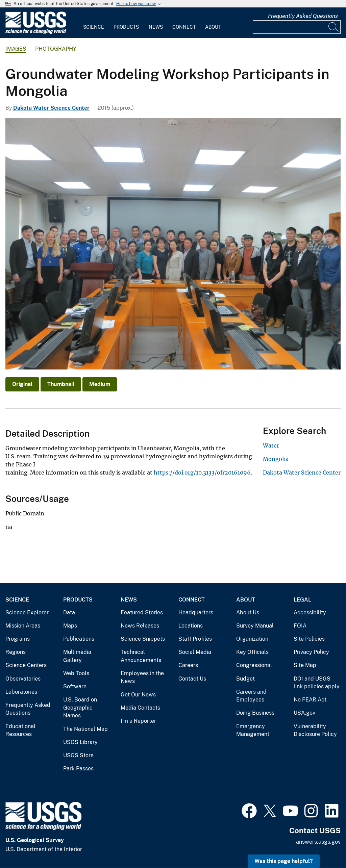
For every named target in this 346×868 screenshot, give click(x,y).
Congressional (254, 665)
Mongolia (276, 459)
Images (16, 49)
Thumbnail (61, 384)
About (213, 27)
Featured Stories (142, 612)
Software (75, 686)
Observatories (23, 679)
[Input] (297, 27)
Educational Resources (20, 730)
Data (69, 612)
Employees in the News (142, 677)
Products (126, 27)
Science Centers (26, 665)
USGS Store (78, 755)
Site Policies (309, 639)
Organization (252, 639)
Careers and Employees (251, 696)
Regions (16, 652)
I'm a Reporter (138, 721)
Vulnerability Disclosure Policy (315, 730)
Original (22, 384)
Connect (184, 27)
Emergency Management (253, 730)
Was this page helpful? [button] (284, 861)
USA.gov (304, 713)
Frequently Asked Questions (303, 16)
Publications (79, 639)
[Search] (334, 27)
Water (271, 445)
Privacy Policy (311, 652)
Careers (188, 665)
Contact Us (192, 679)
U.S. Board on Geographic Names (80, 708)
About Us (248, 612)
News (156, 27)
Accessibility (310, 612)
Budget (245, 679)
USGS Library (80, 742)
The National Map (85, 729)
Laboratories (21, 692)
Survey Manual (255, 626)
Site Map (305, 665)
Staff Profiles (195, 639)
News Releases (140, 626)
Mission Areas (23, 626)
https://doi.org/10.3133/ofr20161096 (202, 473)
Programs (18, 639)
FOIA (300, 626)
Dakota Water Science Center (51, 108)
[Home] (36, 33)
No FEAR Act (310, 700)
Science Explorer (27, 612)
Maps (70, 626)
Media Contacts (140, 708)
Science (94, 27)
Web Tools (76, 673)
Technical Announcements (141, 656)
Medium (100, 384)
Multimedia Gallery (77, 656)
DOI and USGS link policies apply (317, 683)
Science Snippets (143, 639)
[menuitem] (94, 23)
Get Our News (138, 695)
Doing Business (255, 713)
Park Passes (78, 769)
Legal (302, 600)
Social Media (195, 652)
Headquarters (196, 612)
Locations (191, 626)
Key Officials (252, 652)
